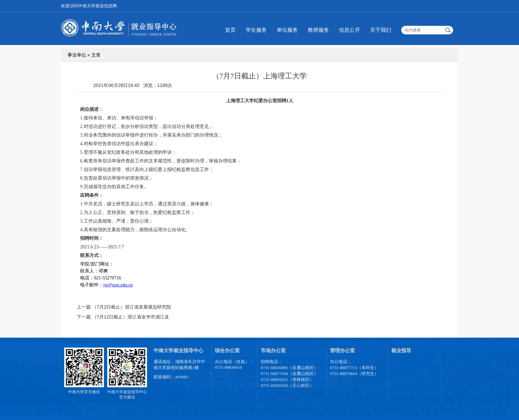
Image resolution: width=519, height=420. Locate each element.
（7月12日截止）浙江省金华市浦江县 (131, 317)
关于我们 (381, 30)
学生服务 (256, 30)
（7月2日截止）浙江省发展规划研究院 (132, 307)
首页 (230, 30)
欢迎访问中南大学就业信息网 (89, 6)
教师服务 (318, 30)
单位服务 (287, 30)
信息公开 (350, 30)
